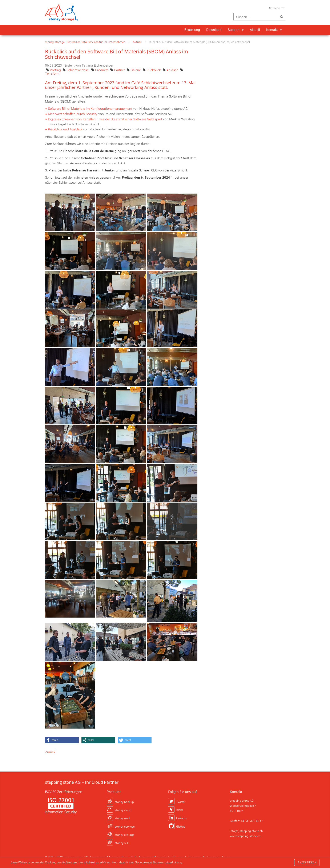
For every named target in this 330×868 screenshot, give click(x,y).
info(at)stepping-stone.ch (246, 831)
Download (214, 30)
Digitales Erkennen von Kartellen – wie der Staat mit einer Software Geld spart (105, 119)
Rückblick (154, 70)
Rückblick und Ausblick (65, 129)
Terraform (52, 73)
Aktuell (255, 30)
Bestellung (192, 30)
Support (234, 30)
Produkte (102, 70)
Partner (120, 70)
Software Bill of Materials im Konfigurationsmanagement (90, 109)
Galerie (136, 70)
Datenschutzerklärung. (168, 862)
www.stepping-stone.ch (245, 836)
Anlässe (173, 70)
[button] (62, 740)
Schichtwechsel (78, 70)
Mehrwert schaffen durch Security (73, 114)
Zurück (50, 752)
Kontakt (272, 30)
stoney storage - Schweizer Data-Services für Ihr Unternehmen (85, 42)
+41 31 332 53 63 (252, 821)
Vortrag (56, 70)
